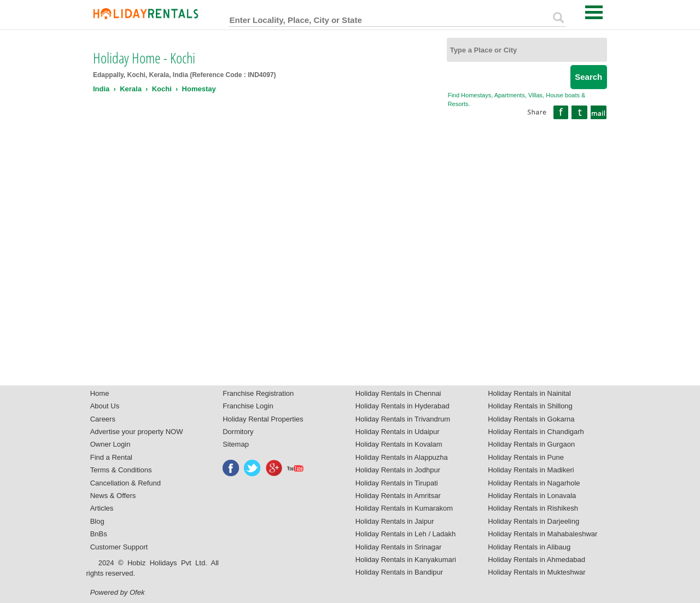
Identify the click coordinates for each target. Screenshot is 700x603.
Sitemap (236, 444)
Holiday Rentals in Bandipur (399, 572)
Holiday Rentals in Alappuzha (402, 457)
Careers (103, 419)
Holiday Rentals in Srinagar (399, 547)
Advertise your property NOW (137, 432)
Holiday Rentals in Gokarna (531, 419)
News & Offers (113, 496)
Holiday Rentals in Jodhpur (398, 470)
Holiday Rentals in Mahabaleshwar (542, 534)
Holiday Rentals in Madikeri (531, 470)
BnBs (99, 534)
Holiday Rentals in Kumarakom (404, 508)
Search (588, 77)
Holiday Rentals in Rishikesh (533, 508)
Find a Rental (111, 457)
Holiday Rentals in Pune (526, 457)
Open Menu (594, 12)
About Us (105, 406)
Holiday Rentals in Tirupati (397, 483)
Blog (97, 521)
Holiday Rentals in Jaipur (395, 521)
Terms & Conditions (121, 470)
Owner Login (110, 444)
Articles (102, 508)
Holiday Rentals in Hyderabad (402, 406)
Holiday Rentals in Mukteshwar (536, 572)
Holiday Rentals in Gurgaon (531, 444)
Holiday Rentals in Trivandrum (403, 419)
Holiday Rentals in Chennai (398, 393)
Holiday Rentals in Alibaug (529, 547)
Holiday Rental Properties (263, 419)
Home (100, 393)
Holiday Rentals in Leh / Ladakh (406, 534)
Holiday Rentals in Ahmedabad (536, 560)
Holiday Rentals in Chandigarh (536, 432)
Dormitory (238, 432)
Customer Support (119, 547)
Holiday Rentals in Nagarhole (534, 483)
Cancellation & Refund (126, 483)
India (101, 89)
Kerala (131, 89)
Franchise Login (248, 406)
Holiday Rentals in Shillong (530, 406)
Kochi (162, 89)
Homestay (199, 89)
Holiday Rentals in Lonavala (532, 496)
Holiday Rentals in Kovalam (399, 444)
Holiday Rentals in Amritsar (398, 496)
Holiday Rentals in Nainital (529, 393)
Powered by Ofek (118, 592)
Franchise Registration (258, 393)
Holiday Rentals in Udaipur (398, 432)
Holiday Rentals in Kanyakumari (406, 560)
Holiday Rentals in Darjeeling (533, 521)
